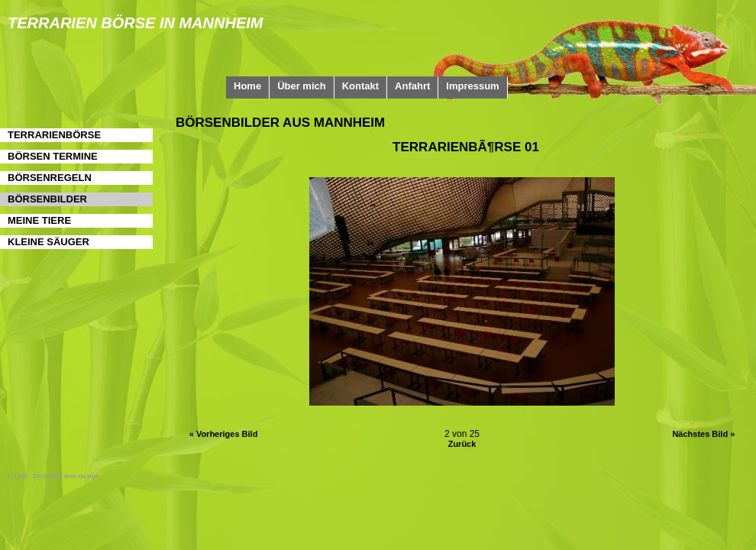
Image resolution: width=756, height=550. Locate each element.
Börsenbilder (47, 199)
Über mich (302, 86)
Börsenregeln (50, 178)
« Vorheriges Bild (224, 434)
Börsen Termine (53, 156)
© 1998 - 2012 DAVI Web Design (53, 476)
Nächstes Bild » (703, 434)
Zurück (462, 444)
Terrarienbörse (54, 135)
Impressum (472, 86)
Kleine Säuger (48, 242)
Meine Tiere (39, 220)
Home (247, 86)
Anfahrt (412, 86)
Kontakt (360, 86)
